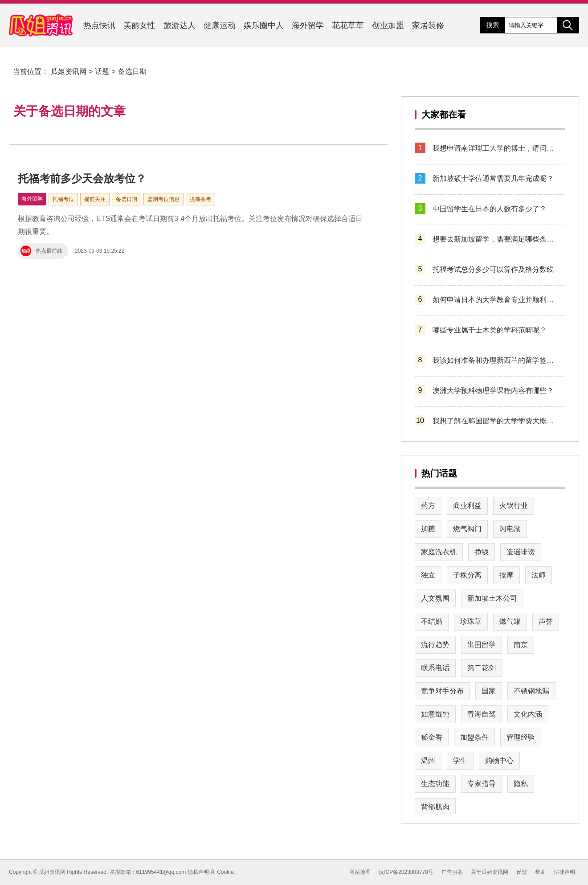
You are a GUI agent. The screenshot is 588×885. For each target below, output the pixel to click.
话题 (102, 72)
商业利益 (467, 506)
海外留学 (308, 25)
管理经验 (521, 737)
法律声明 (564, 872)
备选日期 (132, 72)
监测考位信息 (163, 199)
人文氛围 (435, 598)
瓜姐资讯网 (69, 72)
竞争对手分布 (442, 691)
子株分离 (467, 575)
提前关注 (95, 199)
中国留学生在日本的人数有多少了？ (490, 209)
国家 (489, 691)
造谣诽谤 (521, 552)
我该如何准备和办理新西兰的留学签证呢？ (495, 360)
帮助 (540, 872)
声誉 (546, 621)
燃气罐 (510, 621)
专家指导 (482, 784)
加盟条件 (474, 737)
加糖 (428, 529)
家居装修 (428, 25)
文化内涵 (528, 714)
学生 (460, 760)
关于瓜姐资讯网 (490, 872)
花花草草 (348, 25)
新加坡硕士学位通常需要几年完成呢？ (493, 178)
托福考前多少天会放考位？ (82, 178)
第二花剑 (482, 668)
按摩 (506, 575)
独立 (428, 575)
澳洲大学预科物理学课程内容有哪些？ (493, 391)
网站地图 (360, 872)
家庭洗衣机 (439, 552)
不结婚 (432, 621)
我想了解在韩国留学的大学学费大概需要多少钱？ (495, 421)
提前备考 (200, 199)
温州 (428, 760)
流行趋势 (435, 645)
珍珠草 (471, 621)
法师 (539, 575)
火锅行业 (514, 506)
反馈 (522, 872)
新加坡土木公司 (492, 598)
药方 (428, 506)
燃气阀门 (467, 529)
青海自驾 (482, 714)
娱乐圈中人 (264, 25)
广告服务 (452, 872)
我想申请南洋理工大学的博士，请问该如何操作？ (495, 148)
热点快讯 (99, 25)
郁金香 (432, 737)
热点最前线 (41, 251)
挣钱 (482, 552)
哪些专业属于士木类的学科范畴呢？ (490, 330)
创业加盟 (388, 25)
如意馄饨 (435, 714)
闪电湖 (510, 529)
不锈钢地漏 (531, 691)
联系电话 (435, 668)
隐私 (521, 784)
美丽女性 (139, 25)
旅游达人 (180, 25)
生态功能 (435, 784)
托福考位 (63, 199)
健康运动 (220, 25)
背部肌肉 (435, 807)
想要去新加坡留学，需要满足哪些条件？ (495, 239)
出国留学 (482, 645)
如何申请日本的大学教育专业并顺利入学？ (495, 300)
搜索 (493, 25)
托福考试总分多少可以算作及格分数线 (493, 269)
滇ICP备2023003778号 (406, 872)
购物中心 (499, 760)
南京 (521, 645)
